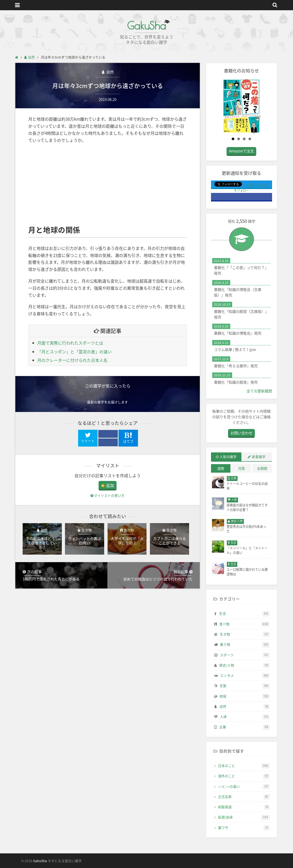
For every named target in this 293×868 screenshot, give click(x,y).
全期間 (262, 468)
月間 (241, 468)
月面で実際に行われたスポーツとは (70, 343)
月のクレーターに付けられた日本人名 (72, 360)
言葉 (245, 686)
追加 (110, 485)
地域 (245, 696)
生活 (244, 614)
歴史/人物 (244, 665)
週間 (221, 468)
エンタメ (245, 676)
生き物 (245, 634)
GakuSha (146, 26)
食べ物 (244, 624)
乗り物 (245, 645)
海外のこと (244, 776)
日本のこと (244, 766)
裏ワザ (244, 828)
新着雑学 (259, 457)
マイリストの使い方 (108, 495)
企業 (244, 727)
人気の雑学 (228, 457)
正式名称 (244, 797)
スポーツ (245, 655)
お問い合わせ (241, 433)
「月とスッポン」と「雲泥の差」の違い (74, 352)
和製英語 (244, 807)
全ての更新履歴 (259, 391)
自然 (110, 72)
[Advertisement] (108, 184)
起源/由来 (244, 817)
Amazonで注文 (241, 151)
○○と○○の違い (244, 787)
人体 (245, 717)
